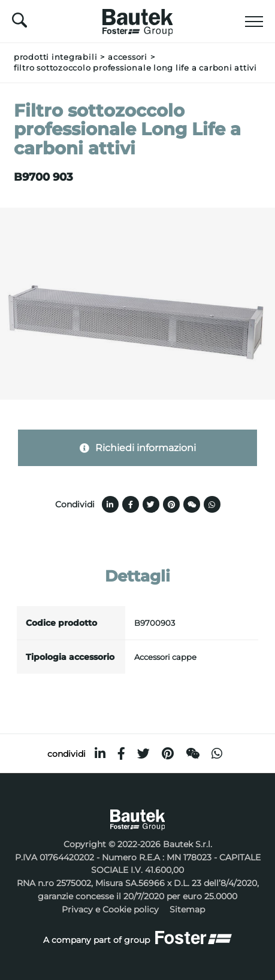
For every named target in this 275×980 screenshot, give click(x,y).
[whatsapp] (217, 754)
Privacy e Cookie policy (110, 909)
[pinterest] (168, 754)
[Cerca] (19, 23)
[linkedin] (100, 754)
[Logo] (138, 19)
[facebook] (121, 754)
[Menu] (254, 22)
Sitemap (187, 909)
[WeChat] (193, 754)
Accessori (128, 57)
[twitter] (143, 754)
